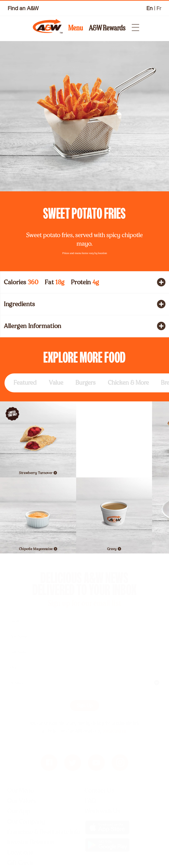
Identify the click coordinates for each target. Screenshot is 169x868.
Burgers (86, 383)
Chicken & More (128, 383)
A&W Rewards (107, 28)
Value (56, 383)
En (150, 8)
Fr (159, 8)
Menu (76, 28)
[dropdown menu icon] (133, 26)
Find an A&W (23, 8)
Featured (25, 383)
